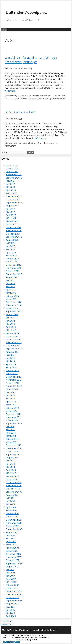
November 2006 (14, 594)
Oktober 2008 (13, 526)
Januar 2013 (12, 374)
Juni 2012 (10, 395)
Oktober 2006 (13, 597)
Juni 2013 (10, 358)
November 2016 (14, 231)
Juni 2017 (10, 209)
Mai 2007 (10, 576)
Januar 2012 (12, 411)
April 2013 (11, 364)
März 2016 (11, 255)
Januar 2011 (12, 442)
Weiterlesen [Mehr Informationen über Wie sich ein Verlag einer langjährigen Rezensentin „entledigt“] (10, 91)
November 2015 (14, 268)
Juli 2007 (10, 570)
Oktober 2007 (13, 560)
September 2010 (14, 454)
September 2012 (14, 386)
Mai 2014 (10, 324)
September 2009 (14, 492)
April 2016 (11, 252)
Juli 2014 (10, 318)
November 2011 (14, 417)
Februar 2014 (12, 333)
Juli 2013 (10, 355)
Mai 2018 (10, 187)
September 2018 (14, 178)
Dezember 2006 (14, 591)
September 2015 (14, 274)
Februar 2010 (12, 476)
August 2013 (12, 352)
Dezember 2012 (14, 377)
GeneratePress (50, 630)
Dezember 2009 (14, 482)
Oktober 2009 (13, 489)
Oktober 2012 (13, 383)
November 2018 (14, 175)
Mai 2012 (10, 398)
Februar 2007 (12, 585)
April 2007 (11, 579)
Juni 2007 (10, 573)
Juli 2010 (10, 461)
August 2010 (12, 458)
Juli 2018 (10, 181)
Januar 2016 (12, 262)
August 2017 (12, 206)
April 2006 (11, 616)
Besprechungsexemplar (49, 96)
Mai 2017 (10, 212)
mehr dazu (7, 642)
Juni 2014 (10, 321)
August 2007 (12, 566)
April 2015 (11, 290)
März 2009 (11, 510)
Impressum (7, 621)
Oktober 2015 (13, 271)
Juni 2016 (10, 246)
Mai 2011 (10, 430)
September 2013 (14, 349)
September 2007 (14, 563)
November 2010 (14, 448)
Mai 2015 (10, 287)
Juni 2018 (10, 184)
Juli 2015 (10, 280)
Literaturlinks (11, 143)
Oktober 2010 (13, 451)
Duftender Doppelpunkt (27, 12)
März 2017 (11, 218)
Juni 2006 (10, 610)
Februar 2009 (12, 514)
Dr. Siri (16, 99)
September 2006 (14, 601)
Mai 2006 (10, 613)
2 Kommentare (58, 99)
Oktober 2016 (13, 234)
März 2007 (11, 582)
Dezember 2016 (14, 227)
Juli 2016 (10, 243)
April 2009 (11, 507)
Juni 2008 (10, 535)
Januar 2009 (12, 517)
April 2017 (11, 215)
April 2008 (11, 542)
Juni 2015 (10, 283)
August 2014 (12, 315)
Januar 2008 (12, 551)
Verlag (48, 99)
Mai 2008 (10, 538)
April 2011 (11, 433)
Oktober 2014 (13, 308)
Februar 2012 (12, 408)
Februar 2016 (12, 259)
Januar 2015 (12, 299)
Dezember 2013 (14, 339)
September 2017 (14, 203)
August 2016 (12, 240)
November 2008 (14, 523)
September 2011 (14, 423)
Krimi (40, 143)
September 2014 (14, 311)
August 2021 (12, 172)
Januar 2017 (12, 224)
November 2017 (14, 196)
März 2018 (11, 193)
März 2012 (11, 405)
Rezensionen (11, 96)
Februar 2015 (12, 296)
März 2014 (11, 330)
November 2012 (14, 380)
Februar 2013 (12, 371)
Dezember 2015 (14, 265)
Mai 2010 (10, 467)
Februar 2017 (12, 221)
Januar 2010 (12, 479)
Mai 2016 (10, 249)
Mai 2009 (10, 504)
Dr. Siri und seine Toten (21, 112)
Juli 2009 (10, 498)
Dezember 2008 (14, 520)
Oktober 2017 (13, 199)
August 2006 (12, 604)
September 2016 (14, 237)
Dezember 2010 (14, 445)
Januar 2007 (12, 588)
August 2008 (12, 532)
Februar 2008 (12, 548)
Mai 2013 (10, 361)
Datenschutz (7, 624)
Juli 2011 (10, 427)
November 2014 (14, 305)
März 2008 (11, 545)
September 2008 (14, 529)
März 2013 (11, 367)
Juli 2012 (10, 392)
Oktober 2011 (13, 420)
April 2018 (11, 190)
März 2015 (11, 293)
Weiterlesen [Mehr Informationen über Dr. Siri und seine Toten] (41, 138)
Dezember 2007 (14, 554)
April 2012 (11, 402)
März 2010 (11, 473)
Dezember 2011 (14, 414)
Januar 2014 (12, 336)
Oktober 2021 (13, 168)
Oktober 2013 (13, 346)
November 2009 (14, 486)
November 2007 (14, 557)
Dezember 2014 (14, 302)
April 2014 (11, 327)
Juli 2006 (10, 607)
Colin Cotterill (23, 143)
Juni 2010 (10, 464)
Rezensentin (25, 99)
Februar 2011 (12, 439)
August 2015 (12, 277)
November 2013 (14, 342)
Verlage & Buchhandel (28, 96)
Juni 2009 (10, 501)
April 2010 (11, 470)
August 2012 (12, 389)
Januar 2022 (12, 165)
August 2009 (12, 495)
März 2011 (11, 436)
